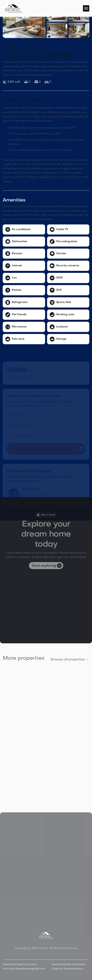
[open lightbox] (24, 22)
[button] (86, 8)
